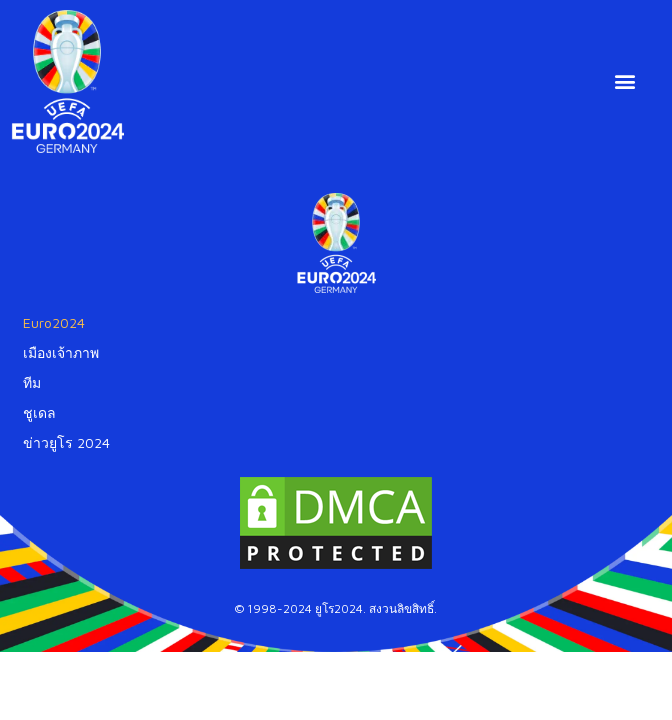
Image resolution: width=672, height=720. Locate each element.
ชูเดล (39, 412)
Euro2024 (54, 322)
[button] (625, 81)
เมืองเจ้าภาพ (61, 352)
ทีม (32, 382)
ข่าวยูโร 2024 (66, 442)
